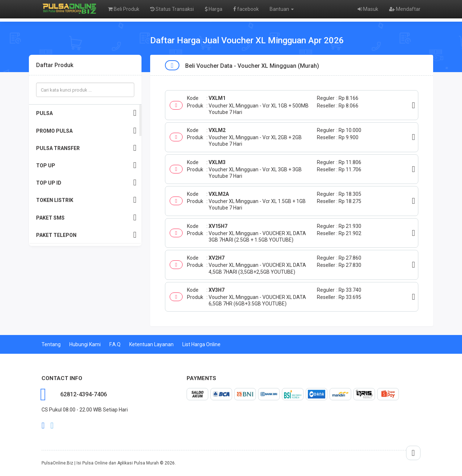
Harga (213, 9)
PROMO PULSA (86, 131)
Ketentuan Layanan (151, 344)
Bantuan (282, 9)
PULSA (86, 113)
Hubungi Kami (85, 344)
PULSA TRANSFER (86, 148)
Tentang (51, 344)
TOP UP (86, 165)
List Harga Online (201, 344)
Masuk (368, 9)
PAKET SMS (86, 218)
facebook (246, 9)
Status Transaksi (172, 9)
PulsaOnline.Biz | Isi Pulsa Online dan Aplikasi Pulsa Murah (100, 463)
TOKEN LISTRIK (86, 200)
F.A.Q (115, 344)
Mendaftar (405, 9)
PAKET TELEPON (86, 235)
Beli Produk (124, 9)
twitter (52, 426)
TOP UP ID (86, 183)
